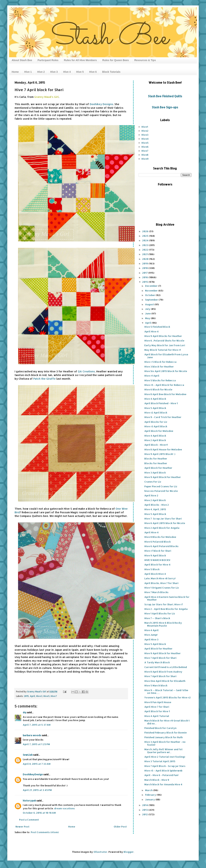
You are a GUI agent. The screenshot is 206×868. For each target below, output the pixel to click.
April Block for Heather (158, 649)
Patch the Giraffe (45, 379)
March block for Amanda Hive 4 (163, 784)
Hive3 (39, 696)
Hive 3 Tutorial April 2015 (160, 761)
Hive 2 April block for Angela (162, 528)
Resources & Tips (145, 60)
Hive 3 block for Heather (159, 367)
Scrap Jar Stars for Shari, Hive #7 (164, 604)
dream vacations (64, 808)
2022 (145, 250)
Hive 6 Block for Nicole (158, 389)
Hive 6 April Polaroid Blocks (161, 546)
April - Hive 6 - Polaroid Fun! (161, 775)
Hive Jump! (151, 635)
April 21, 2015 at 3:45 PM (37, 790)
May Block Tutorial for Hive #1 (163, 350)
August (150, 304)
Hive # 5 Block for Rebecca (160, 362)
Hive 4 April (151, 630)
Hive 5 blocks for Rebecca (160, 380)
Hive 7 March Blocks (156, 592)
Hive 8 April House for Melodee (163, 449)
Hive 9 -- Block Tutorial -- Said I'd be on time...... (166, 692)
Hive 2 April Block (155, 440)
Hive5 (46, 696)
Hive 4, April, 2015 (155, 509)
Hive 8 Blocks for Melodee (160, 537)
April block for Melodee (159, 431)
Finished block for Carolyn (160, 728)
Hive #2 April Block (156, 413)
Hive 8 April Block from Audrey (163, 672)
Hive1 (145, 127)
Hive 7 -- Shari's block (157, 618)
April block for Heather (158, 468)
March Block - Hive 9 (157, 780)
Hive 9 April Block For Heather (163, 477)
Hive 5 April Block (155, 408)
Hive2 (145, 131)
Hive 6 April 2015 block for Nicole (165, 523)
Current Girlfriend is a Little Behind (166, 667)
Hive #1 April (152, 376)
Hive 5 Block (152, 569)
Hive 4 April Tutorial (157, 716)
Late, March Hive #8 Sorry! (160, 578)
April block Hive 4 (155, 574)
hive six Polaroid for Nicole (161, 491)
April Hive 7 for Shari (157, 707)
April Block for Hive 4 (157, 565)
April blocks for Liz (156, 422)
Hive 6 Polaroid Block (158, 542)
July (148, 309)
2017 (145, 273)
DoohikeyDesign (33, 774)
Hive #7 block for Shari (158, 551)
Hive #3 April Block (156, 426)
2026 (146, 231)
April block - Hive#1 (156, 445)
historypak (29, 801)
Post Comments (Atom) (45, 832)
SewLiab (28, 755)
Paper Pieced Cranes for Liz (161, 486)
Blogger (129, 852)
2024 (146, 240)
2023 (145, 245)
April (32, 696)
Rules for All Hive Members (80, 60)
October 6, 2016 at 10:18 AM (39, 813)
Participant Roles (48, 60)
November (152, 291)
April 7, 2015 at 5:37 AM (37, 725)
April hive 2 (151, 495)
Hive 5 (80, 72)
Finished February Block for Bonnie (166, 733)
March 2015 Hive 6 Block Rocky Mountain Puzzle (163, 624)
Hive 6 (93, 72)
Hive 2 (41, 72)
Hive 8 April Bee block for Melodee (165, 394)
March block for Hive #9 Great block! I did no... (167, 722)
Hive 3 (54, 72)
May (148, 318)
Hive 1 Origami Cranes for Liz (162, 588)
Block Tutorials (111, 72)
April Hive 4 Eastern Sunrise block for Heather (167, 598)
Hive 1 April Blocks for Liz (160, 613)
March (149, 790)
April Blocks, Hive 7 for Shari (161, 583)
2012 (145, 814)
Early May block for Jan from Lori (165, 345)
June (148, 313)
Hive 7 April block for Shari (160, 658)
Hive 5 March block (156, 685)
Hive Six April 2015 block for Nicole (166, 371)
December (152, 286)
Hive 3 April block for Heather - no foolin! (165, 743)
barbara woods (32, 735)
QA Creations (86, 371)
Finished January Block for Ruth (164, 737)
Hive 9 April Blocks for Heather (163, 336)
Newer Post (22, 827)
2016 (145, 277)
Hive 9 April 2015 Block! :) (160, 454)
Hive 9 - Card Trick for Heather (163, 417)
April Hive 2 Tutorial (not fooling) (165, 757)
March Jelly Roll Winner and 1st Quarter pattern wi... (163, 751)
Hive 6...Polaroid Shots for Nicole (164, 341)
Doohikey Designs (101, 104)
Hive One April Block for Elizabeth (165, 681)
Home (15, 72)
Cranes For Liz (153, 482)
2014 (145, 805)
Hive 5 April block (155, 644)
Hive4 (145, 139)
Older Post (120, 827)
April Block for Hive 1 (157, 711)
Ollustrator (100, 852)
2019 (145, 263)
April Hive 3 (151, 639)
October (150, 295)
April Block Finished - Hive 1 (161, 403)
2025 (146, 236)
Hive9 (145, 159)
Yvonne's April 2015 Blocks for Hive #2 (168, 697)
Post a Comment (29, 820)
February (151, 795)
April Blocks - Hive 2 (157, 505)
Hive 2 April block (155, 500)
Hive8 (145, 155)
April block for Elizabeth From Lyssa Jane (166, 356)
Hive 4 (67, 72)
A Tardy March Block (157, 662)
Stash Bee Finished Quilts (165, 96)
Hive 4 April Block (155, 399)
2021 (145, 254)
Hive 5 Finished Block (157, 327)
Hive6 (145, 147)
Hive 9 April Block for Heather (163, 653)
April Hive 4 (151, 331)
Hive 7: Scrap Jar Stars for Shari (163, 519)
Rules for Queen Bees (116, 60)
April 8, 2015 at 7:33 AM (37, 764)
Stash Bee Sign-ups (165, 107)
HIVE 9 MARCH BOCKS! (157, 560)
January (150, 799)
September (152, 300)
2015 (26, 696)
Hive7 (54, 696)
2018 (145, 268)
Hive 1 (28, 72)
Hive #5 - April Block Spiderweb (163, 771)
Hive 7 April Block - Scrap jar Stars (165, 766)
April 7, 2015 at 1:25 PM (36, 744)
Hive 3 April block (155, 473)
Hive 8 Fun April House (158, 702)
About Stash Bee (22, 60)
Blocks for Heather (156, 459)
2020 (146, 259)
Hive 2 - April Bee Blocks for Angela (166, 609)
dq (24, 712)
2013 (145, 810)
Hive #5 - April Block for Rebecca (164, 385)
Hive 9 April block (155, 555)
